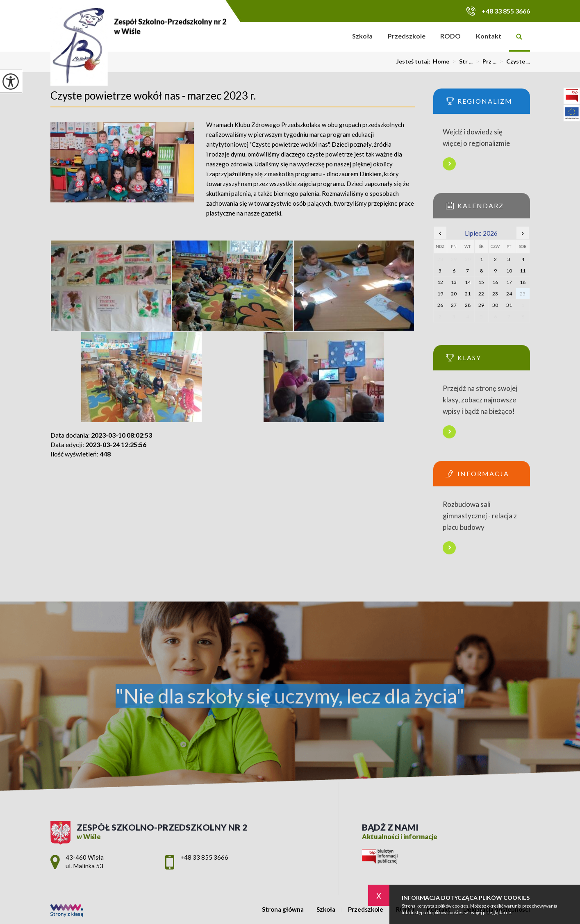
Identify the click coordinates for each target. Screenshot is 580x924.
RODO (450, 36)
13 (454, 282)
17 (509, 282)
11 (523, 271)
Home (441, 61)
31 (509, 305)
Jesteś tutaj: (415, 61)
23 (495, 294)
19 (440, 294)
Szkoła (362, 36)
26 (440, 305)
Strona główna (334, 37)
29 (481, 305)
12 (440, 282)
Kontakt (489, 36)
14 (468, 282)
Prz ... (484, 61)
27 (454, 305)
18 (523, 282)
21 (468, 294)
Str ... (461, 61)
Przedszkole (407, 36)
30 (495, 305)
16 (495, 282)
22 (481, 294)
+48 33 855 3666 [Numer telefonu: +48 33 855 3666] (204, 857)
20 (454, 294)
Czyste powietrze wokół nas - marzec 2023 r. (153, 95)
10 (509, 271)
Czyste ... (513, 61)
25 (523, 294)
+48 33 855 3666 (498, 11)
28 (468, 305)
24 (509, 294)
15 (481, 282)
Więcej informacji (449, 164)
